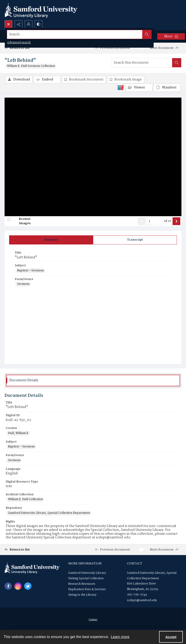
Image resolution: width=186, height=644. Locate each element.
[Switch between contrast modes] (39, 24)
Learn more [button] (120, 637)
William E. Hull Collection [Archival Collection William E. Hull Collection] (25, 499)
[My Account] (28, 24)
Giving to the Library (82, 595)
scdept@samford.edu (142, 600)
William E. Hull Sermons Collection (31, 66)
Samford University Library (87, 573)
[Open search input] (8, 24)
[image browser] (22, 221)
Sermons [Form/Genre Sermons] (23, 284)
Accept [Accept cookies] (171, 637)
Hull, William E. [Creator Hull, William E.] (18, 433)
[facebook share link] (8, 586)
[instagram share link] (18, 586)
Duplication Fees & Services (87, 589)
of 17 (168, 221)
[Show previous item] (142, 221)
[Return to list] (28, 48)
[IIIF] (121, 87)
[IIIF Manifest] (167, 88)
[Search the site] (75, 34)
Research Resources (82, 584)
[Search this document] (142, 63)
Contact (93, 619)
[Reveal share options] (18, 24)
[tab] (51, 240)
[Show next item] (176, 221)
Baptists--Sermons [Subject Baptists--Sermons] (31, 271)
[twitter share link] (28, 586)
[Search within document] (177, 63)
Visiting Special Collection (86, 578)
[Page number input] (155, 221)
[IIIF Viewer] (139, 88)
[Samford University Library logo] (41, 10)
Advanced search (19, 43)
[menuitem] (93, 619)
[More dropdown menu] (171, 36)
